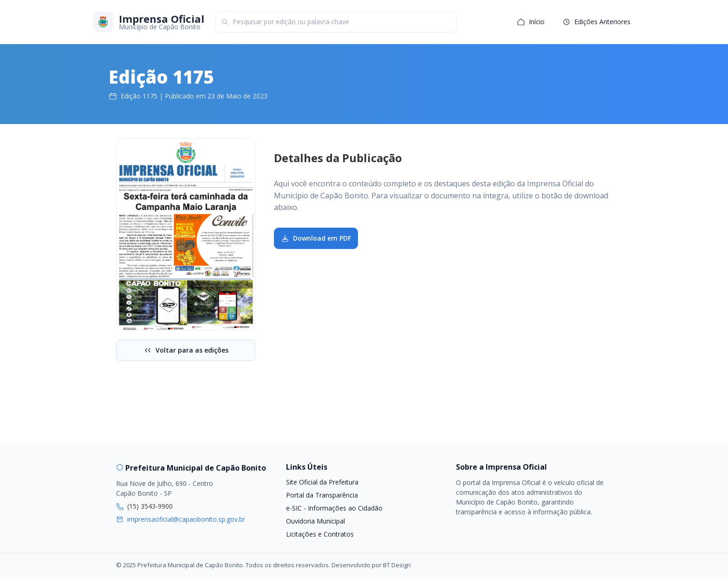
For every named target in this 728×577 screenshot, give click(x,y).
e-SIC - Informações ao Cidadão (334, 508)
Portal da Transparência (322, 495)
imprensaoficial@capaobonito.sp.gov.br (186, 519)
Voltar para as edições (186, 350)
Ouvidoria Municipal (315, 521)
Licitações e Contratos (320, 534)
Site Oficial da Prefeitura (322, 482)
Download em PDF (316, 238)
